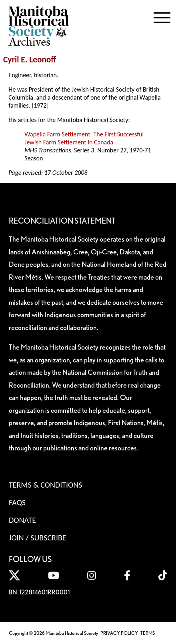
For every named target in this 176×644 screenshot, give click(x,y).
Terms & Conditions (45, 485)
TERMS (148, 633)
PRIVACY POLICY (119, 633)
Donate (22, 520)
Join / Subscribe (38, 538)
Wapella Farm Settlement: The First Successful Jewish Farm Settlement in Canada (84, 138)
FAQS (17, 502)
